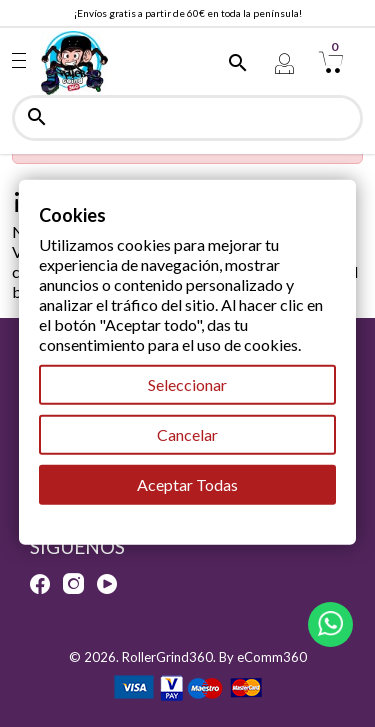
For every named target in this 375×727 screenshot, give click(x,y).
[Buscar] (187, 118)
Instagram (73, 584)
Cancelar (187, 434)
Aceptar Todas (187, 484)
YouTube (107, 584)
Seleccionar (187, 384)
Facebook (40, 584)
